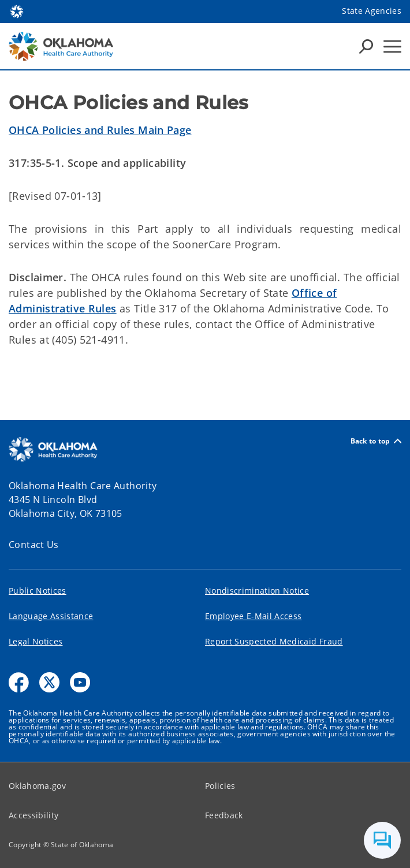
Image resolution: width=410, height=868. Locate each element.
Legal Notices (36, 641)
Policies (220, 786)
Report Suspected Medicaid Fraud (274, 641)
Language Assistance (51, 616)
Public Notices (38, 591)
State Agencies (372, 11)
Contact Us (34, 545)
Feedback (224, 815)
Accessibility (33, 815)
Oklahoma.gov (37, 786)
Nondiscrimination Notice (257, 591)
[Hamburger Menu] (392, 46)
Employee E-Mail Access (253, 616)
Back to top (376, 441)
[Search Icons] (366, 46)
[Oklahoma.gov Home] (17, 11)
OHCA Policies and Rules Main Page (100, 130)
